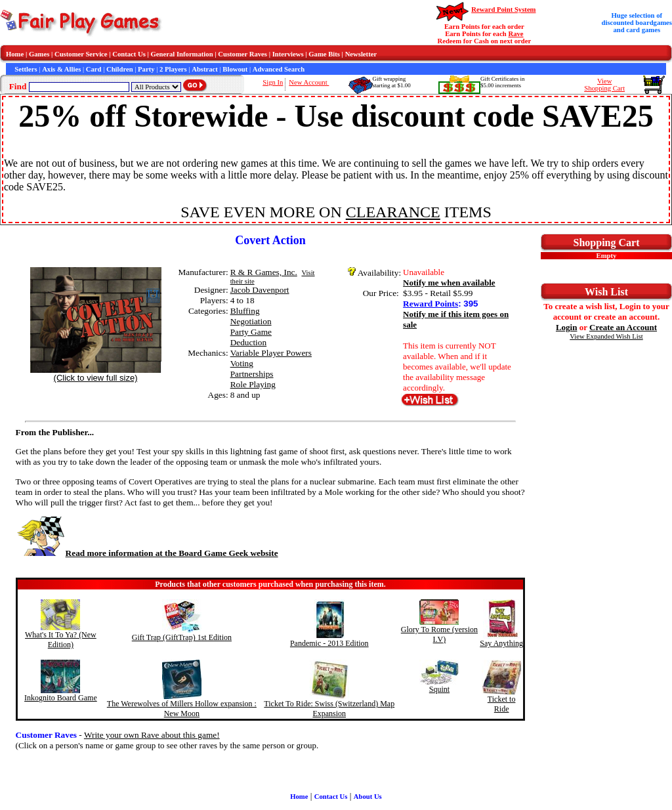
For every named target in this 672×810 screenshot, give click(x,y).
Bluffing (245, 311)
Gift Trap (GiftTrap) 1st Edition (182, 637)
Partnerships (252, 374)
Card (94, 69)
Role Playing (253, 384)
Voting (242, 363)
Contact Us (129, 54)
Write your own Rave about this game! (152, 735)
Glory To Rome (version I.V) (439, 634)
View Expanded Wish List (606, 336)
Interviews (288, 54)
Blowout (235, 69)
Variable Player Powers (271, 353)
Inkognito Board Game (61, 698)
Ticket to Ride (502, 704)
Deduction (249, 342)
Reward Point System (503, 10)
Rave (515, 34)
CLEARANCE (393, 212)
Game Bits (324, 54)
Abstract (205, 69)
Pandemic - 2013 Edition (329, 643)
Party (146, 69)
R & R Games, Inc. (264, 272)
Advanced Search (279, 69)
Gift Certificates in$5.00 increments (502, 82)
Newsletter (361, 54)
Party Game (251, 332)
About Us (368, 797)
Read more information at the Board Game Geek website (147, 553)
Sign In (273, 82)
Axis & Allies (61, 69)
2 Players (173, 69)
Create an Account (623, 327)
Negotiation (251, 321)
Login (567, 327)
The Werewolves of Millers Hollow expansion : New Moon (182, 709)
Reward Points (430, 304)
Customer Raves (242, 54)
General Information (182, 54)
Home (15, 54)
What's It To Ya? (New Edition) (61, 640)
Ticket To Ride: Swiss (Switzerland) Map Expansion (329, 709)
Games (39, 54)
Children (120, 69)
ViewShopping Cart (604, 85)
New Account (309, 82)
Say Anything (501, 643)
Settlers (26, 69)
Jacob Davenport (260, 290)
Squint (439, 689)
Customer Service (81, 54)
